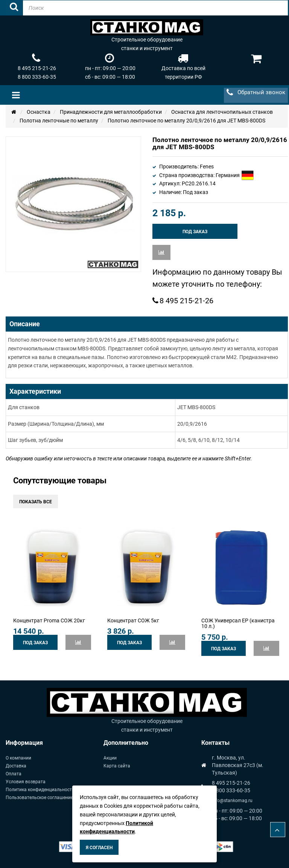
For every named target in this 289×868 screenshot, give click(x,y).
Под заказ (195, 232)
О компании (18, 758)
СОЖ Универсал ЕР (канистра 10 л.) (238, 623)
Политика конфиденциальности (40, 790)
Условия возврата (26, 782)
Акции (110, 758)
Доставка (16, 766)
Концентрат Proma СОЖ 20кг (49, 620)
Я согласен (99, 848)
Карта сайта (117, 766)
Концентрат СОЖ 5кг (133, 620)
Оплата (14, 774)
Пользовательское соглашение (39, 798)
